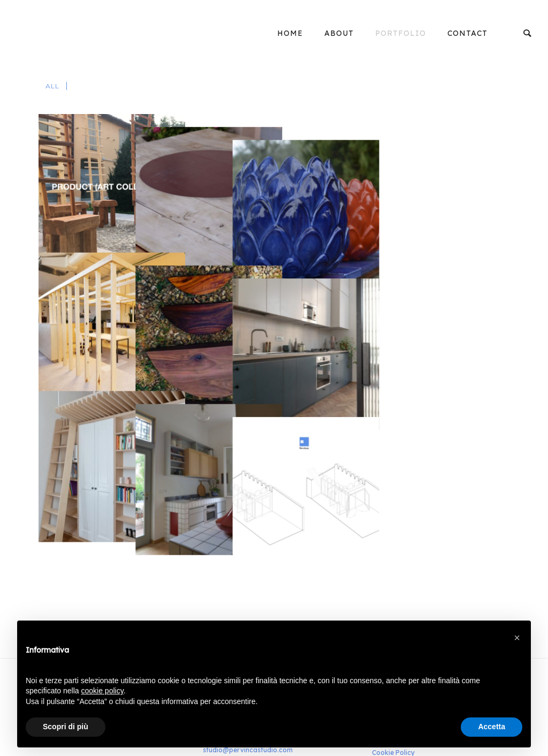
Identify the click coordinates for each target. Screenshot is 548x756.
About (339, 33)
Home (290, 33)
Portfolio (401, 33)
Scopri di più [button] (66, 727)
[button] (517, 638)
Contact (467, 33)
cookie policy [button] (102, 691)
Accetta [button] (492, 727)
